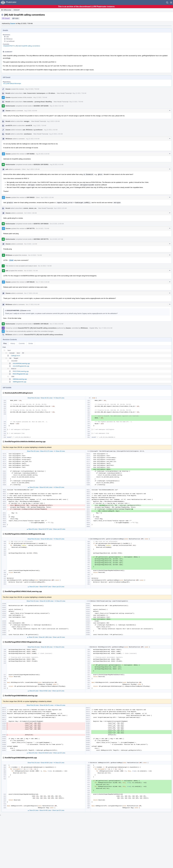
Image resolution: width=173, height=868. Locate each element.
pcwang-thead (39, 102)
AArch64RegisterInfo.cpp (21, 366)
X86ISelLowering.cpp (20, 379)
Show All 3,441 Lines (46, 487)
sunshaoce (28, 134)
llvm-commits (28, 102)
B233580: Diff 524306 (41, 106)
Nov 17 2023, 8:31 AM (106, 328)
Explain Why (94, 328)
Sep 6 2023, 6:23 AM (47, 197)
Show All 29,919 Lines (45, 753)
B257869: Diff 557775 (41, 239)
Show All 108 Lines (47, 647)
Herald (8, 93)
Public (17, 18)
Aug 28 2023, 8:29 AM (43, 154)
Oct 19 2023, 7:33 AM (42, 229)
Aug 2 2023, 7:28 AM (40, 126)
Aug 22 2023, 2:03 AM (51, 130)
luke (25, 93)
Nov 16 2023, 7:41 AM (31, 271)
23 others (52, 93)
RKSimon (9, 39)
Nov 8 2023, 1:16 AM (31, 244)
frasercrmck (31, 93)
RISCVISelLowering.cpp (21, 371)
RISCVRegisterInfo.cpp (20, 374)
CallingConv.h (15, 356)
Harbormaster (10, 106)
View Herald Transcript (64, 93)
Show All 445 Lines (45, 810)
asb (7, 37)
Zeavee (13, 23)
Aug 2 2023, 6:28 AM (31, 111)
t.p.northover (10, 41)
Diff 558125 (31, 282)
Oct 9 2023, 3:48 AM (30, 213)
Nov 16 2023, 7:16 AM (35, 255)
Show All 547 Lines (45, 587)
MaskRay (49, 102)
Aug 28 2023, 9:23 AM (57, 165)
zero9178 (9, 126)
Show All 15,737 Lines (45, 529)
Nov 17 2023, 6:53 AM (31, 293)
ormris (26, 208)
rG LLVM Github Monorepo (12, 83)
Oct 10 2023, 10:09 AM (57, 224)
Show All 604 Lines (47, 763)
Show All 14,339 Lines (47, 601)
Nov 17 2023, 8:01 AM (33, 305)
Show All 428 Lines (47, 539)
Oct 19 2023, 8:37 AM (56, 239)
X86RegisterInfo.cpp (19, 382)
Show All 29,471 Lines (47, 705)
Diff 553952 (31, 154)
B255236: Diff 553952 (41, 164)
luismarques (41, 93)
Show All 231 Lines (47, 398)
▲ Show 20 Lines (33, 487)
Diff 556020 (31, 197)
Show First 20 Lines (34, 398)
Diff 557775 (31, 228)
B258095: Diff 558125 (41, 324)
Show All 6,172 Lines (47, 451)
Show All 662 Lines (45, 691)
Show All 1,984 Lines (45, 637)
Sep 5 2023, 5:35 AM (33, 169)
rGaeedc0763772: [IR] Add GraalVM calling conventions (22, 46)
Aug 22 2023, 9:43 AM (33, 139)
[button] (171, 2)
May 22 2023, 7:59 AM (32, 89)
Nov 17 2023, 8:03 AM (57, 324)
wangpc (27, 121)
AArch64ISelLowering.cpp (21, 363)
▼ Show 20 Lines (59, 398)
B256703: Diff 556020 (41, 224)
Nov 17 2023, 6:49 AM (43, 282)
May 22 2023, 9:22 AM (57, 106)
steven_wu (33, 208)
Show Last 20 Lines (59, 529)
